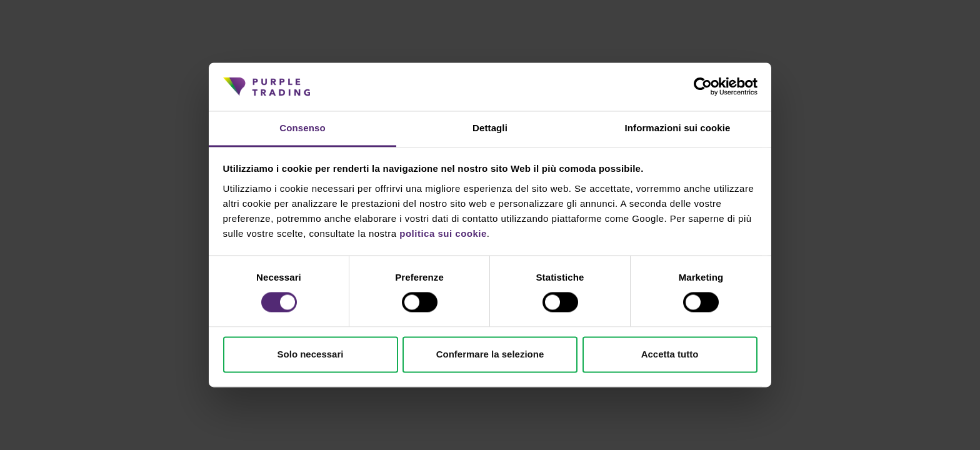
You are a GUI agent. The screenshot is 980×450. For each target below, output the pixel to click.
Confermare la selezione (490, 354)
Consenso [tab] (302, 128)
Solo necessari (311, 354)
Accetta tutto (670, 354)
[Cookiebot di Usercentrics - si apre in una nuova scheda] (703, 87)
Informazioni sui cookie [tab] (678, 128)
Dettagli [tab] (490, 128)
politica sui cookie (443, 233)
